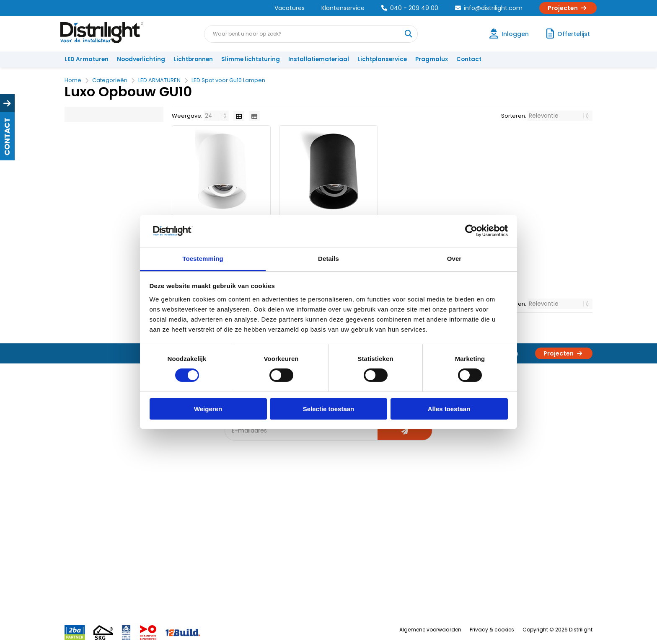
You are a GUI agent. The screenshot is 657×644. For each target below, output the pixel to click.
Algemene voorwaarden (430, 630)
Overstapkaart (250, 560)
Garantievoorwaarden (100, 532)
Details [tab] (328, 259)
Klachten (81, 519)
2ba (235, 601)
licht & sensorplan (334, 532)
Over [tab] (454, 259)
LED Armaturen (87, 59)
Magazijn (403, 532)
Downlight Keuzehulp (258, 588)
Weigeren (208, 409)
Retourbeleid (87, 583)
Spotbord (243, 574)
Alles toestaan (449, 409)
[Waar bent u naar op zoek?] (409, 34)
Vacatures (290, 8)
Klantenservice (343, 8)
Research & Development (426, 560)
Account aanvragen (96, 505)
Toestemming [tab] (203, 259)
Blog (236, 505)
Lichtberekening (332, 519)
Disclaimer (164, 560)
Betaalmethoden (92, 546)
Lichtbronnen (193, 59)
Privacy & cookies (492, 630)
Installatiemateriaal (319, 59)
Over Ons (162, 505)
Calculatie (404, 519)
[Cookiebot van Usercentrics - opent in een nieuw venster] (471, 231)
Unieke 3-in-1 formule (178, 519)
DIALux (238, 519)
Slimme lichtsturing (251, 59)
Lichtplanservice (382, 59)
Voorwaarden (168, 546)
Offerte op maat (252, 532)
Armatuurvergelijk (334, 546)
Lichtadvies (325, 505)
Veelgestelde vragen (178, 588)
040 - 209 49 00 (410, 8)
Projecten (568, 8)
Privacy (159, 574)
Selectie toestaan (329, 409)
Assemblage (408, 505)
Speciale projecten (336, 560)
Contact (469, 59)
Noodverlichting (141, 59)
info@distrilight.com (489, 8)
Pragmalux (432, 59)
